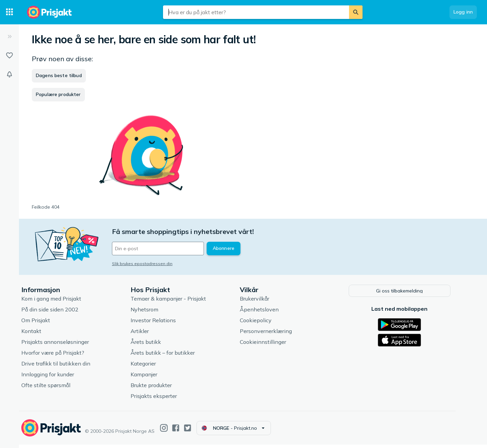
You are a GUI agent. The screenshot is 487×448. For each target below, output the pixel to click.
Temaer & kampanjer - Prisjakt (176, 302)
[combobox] (256, 12)
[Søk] (356, 12)
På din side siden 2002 (58, 313)
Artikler (147, 334)
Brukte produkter (159, 388)
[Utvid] (9, 37)
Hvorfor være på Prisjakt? (61, 356)
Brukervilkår (262, 302)
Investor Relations (161, 324)
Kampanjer (152, 378)
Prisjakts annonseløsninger (63, 345)
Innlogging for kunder (55, 378)
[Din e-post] (166, 249)
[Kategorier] (9, 12)
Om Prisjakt (43, 324)
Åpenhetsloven (267, 313)
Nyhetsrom (152, 313)
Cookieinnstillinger (271, 345)
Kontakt (39, 334)
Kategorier (151, 367)
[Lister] (9, 55)
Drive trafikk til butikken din (64, 367)
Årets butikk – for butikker (170, 356)
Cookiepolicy (263, 324)
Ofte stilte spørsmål (54, 388)
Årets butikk (154, 345)
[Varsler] (9, 74)
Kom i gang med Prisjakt (59, 302)
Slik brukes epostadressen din (150, 264)
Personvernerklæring (274, 334)
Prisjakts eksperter (161, 399)
